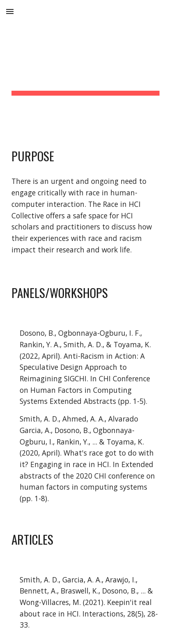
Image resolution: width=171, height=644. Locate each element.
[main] (85, 66)
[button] (10, 11)
